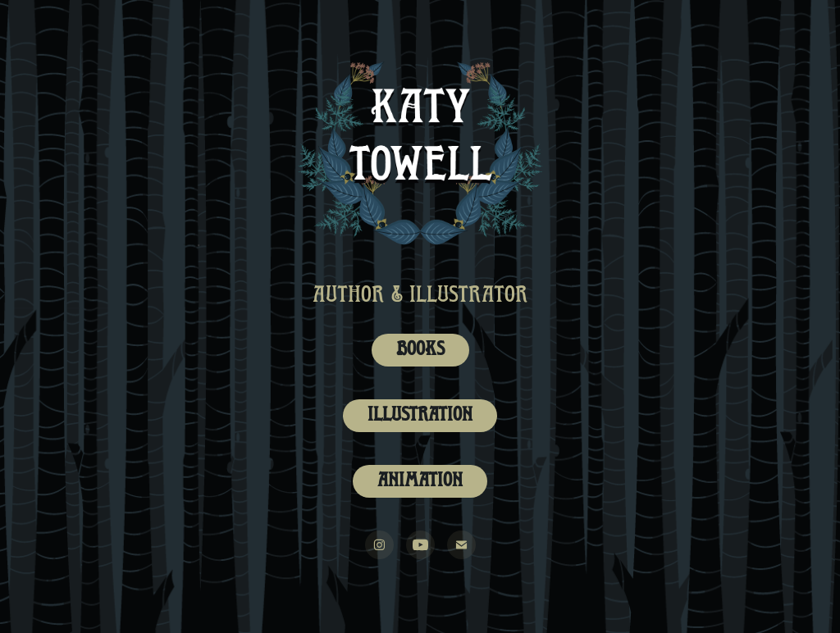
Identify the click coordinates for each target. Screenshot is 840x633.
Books (420, 350)
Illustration (420, 416)
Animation (420, 481)
